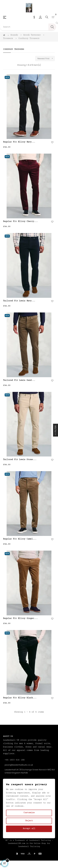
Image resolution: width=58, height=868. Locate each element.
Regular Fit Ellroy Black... (20, 698)
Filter (56, 431)
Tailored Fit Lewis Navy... (19, 301)
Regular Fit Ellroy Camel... (20, 539)
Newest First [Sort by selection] (46, 58)
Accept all (29, 829)
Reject (29, 821)
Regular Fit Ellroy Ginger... (20, 618)
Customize (29, 813)
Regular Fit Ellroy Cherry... (20, 221)
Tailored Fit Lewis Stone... (20, 460)
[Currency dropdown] (34, 17)
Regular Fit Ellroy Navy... (19, 142)
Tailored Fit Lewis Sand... (19, 380)
